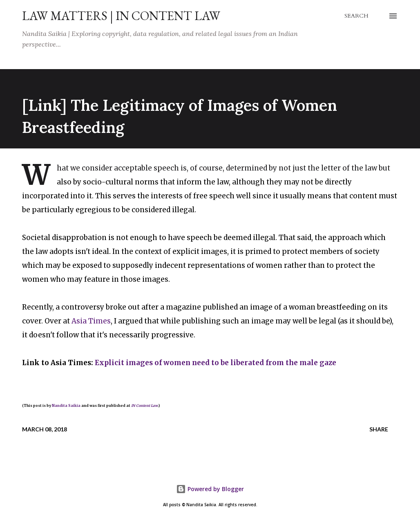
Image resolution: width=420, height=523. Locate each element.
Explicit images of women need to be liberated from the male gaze (216, 363)
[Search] (356, 16)
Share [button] (379, 429)
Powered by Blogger (210, 489)
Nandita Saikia (66, 406)
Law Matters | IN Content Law (121, 16)
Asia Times (91, 321)
